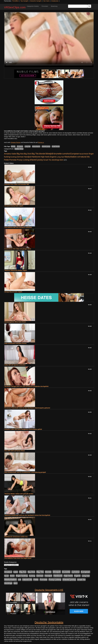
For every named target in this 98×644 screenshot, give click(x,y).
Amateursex (55, 1)
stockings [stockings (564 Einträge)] (56, 160)
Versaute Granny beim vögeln (14, 206)
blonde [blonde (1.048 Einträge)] (42, 154)
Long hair (28, 146)
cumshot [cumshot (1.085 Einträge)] (66, 154)
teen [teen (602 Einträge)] (62, 160)
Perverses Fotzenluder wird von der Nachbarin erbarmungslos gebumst (27, 408)
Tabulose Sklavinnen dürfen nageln (16, 270)
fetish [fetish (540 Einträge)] (86, 154)
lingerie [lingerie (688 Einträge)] (53, 157)
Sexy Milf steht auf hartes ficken (15, 451)
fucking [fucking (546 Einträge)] (14, 157)
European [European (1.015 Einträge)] (75, 154)
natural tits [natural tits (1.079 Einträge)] (85, 157)
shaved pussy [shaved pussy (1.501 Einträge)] (36, 160)
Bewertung (54, 6)
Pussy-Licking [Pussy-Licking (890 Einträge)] (23, 160)
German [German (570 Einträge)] (20, 157)
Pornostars (45, 6)
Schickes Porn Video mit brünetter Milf (17, 184)
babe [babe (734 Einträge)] (14, 154)
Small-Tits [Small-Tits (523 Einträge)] (47, 160)
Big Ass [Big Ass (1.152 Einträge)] (20, 154)
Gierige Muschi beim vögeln (13, 292)
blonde (13, 146)
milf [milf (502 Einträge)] (78, 157)
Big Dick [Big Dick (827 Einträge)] (28, 154)
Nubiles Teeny (19, 149)
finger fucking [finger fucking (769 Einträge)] (22, 576)
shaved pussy (46, 146)
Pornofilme (15, 1)
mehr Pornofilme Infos (11, 139)
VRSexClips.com (15, 7)
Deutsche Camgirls (36, 1)
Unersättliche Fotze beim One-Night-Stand (18, 558)
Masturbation (36, 146)
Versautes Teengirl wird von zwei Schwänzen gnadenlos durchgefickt (26, 386)
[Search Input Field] (78, 6)
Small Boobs (56, 146)
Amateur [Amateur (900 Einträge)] (8, 154)
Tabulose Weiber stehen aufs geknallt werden (19, 494)
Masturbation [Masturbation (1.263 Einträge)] (71, 157)
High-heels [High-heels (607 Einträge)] (45, 157)
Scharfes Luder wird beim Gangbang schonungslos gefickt (23, 429)
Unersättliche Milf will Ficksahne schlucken (18, 227)
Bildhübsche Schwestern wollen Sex (16, 537)
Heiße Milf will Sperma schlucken (15, 365)
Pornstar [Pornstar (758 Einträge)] (13, 160)
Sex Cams (46, 1)
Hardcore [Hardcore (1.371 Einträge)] (36, 157)
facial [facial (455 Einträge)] (82, 154)
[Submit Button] (89, 6)
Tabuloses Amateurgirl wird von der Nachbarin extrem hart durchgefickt (27, 515)
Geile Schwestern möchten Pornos (15, 343)
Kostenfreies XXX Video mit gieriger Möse (18, 249)
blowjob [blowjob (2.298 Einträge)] (49, 154)
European (20, 146)
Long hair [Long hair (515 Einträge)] (60, 157)
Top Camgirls (24, 1)
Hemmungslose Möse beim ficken (15, 322)
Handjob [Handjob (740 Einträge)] (28, 157)
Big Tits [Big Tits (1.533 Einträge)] (35, 154)
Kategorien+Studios (33, 6)
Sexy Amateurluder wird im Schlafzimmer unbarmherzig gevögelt (25, 472)
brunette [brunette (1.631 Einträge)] (58, 154)
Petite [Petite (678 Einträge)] (6, 160)
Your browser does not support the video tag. (49, 40)
